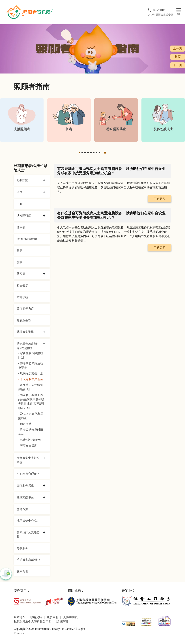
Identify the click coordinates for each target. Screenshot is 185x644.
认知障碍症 (24, 216)
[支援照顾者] (22, 120)
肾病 (20, 251)
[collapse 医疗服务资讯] (44, 486)
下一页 (178, 65)
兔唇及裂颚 (24, 320)
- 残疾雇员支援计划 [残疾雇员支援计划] (30, 373)
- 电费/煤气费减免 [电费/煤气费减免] (29, 440)
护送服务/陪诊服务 (29, 560)
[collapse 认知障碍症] (44, 216)
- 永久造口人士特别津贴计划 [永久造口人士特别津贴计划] (30, 387)
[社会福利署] (28, 601)
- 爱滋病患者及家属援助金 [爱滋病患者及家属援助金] (30, 416)
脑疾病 (21, 274)
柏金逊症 (22, 286)
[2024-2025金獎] (146, 622)
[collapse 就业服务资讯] (44, 332)
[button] (79, 153)
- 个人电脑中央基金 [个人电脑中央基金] (30, 379)
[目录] (179, 10)
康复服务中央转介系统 (28, 460)
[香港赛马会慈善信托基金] (92, 601)
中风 (20, 204)
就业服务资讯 (25, 332)
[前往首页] (30, 12)
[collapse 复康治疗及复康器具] (44, 533)
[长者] (69, 120)
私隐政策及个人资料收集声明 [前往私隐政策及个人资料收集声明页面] (33, 622)
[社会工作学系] (146, 601)
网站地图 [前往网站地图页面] (20, 617)
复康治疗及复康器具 (28, 534)
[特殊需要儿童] (116, 120)
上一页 (178, 48)
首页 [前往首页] (178, 57)
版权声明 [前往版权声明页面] (62, 622)
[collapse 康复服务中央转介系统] (44, 458)
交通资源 (22, 509)
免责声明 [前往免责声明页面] (53, 617)
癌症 (20, 192)
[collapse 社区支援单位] (44, 498)
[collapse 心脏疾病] (44, 180)
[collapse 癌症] (44, 192)
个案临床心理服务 (28, 474)
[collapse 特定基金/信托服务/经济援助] (44, 344)
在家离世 (22, 571)
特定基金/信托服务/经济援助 (27, 346)
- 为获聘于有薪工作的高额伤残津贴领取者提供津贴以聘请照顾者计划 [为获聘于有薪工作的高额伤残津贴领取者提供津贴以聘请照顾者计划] (31, 402)
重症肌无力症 (25, 309)
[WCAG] (128, 624)
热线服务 (22, 548)
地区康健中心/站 (27, 521)
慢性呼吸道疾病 (27, 239)
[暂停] (105, 153)
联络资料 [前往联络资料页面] (36, 617)
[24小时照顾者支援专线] (161, 10)
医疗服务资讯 (25, 485)
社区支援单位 (25, 497)
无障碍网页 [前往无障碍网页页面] (70, 617)
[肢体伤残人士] (163, 120)
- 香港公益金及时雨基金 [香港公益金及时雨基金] (30, 432)
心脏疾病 (22, 180)
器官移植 (22, 297)
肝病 (20, 262)
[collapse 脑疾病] (44, 274)
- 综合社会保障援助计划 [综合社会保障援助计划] (30, 355)
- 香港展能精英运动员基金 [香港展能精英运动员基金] (30, 365)
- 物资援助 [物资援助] (25, 424)
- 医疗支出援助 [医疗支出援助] (28, 446)
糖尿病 (21, 227)
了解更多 (160, 199)
